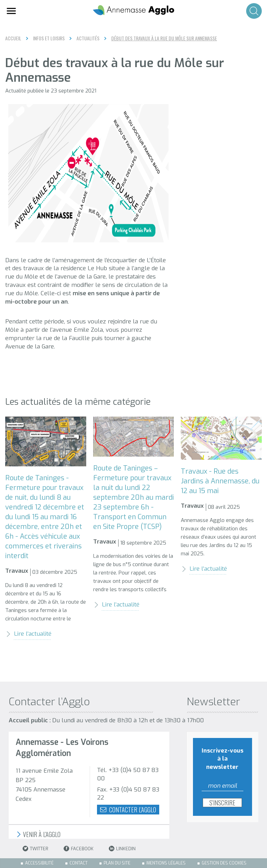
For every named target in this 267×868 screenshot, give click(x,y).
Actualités (88, 38)
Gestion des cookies (224, 863)
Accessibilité (39, 863)
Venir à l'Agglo (38, 834)
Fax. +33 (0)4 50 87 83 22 (128, 794)
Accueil (13, 38)
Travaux (17, 571)
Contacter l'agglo (128, 810)
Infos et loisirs (49, 38)
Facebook (79, 849)
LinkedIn (122, 849)
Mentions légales (166, 863)
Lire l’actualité (28, 634)
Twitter (35, 849)
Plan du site (117, 863)
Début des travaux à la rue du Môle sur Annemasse (164, 38)
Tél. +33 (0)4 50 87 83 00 (128, 774)
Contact (79, 863)
